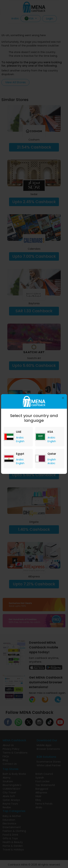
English (20, 441)
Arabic (20, 438)
